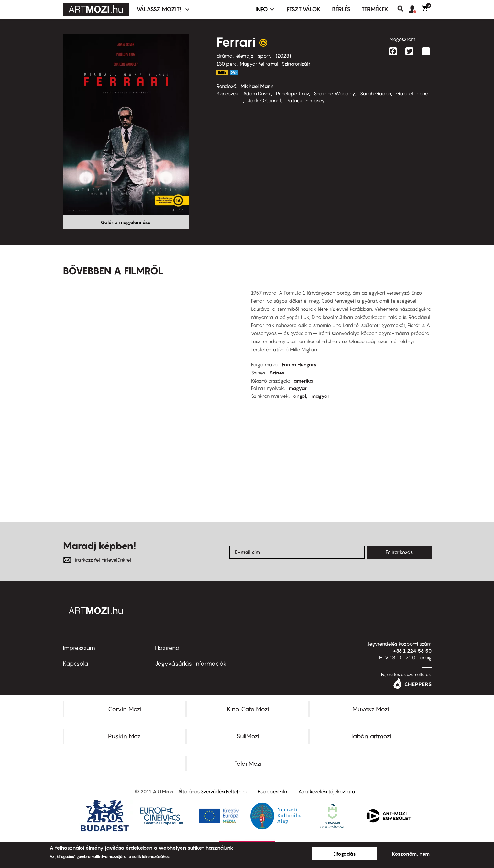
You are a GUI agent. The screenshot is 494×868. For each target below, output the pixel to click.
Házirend (167, 648)
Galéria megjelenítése (126, 222)
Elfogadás (345, 854)
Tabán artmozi (371, 736)
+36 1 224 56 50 (412, 651)
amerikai (304, 381)
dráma (225, 56)
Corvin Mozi (125, 709)
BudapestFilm (273, 791)
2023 (283, 56)
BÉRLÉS (341, 9)
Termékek (375, 9)
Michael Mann (257, 86)
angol (300, 396)
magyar (298, 388)
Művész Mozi (371, 709)
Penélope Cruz (292, 93)
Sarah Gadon (376, 93)
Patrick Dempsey (306, 100)
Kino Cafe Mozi (248, 709)
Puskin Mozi (125, 736)
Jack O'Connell (265, 100)
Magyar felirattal (259, 64)
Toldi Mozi (248, 764)
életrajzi (245, 56)
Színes (277, 373)
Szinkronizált (296, 64)
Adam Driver (257, 93)
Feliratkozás (399, 552)
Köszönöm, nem (411, 854)
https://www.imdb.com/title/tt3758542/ (222, 73)
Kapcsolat (77, 663)
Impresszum (79, 648)
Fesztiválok (304, 9)
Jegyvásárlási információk (191, 663)
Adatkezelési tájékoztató (327, 791)
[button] (415, 9)
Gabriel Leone (412, 93)
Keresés (403, 9)
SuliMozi (248, 736)
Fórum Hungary (299, 364)
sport (264, 56)
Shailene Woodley (335, 93)
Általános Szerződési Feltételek (213, 791)
